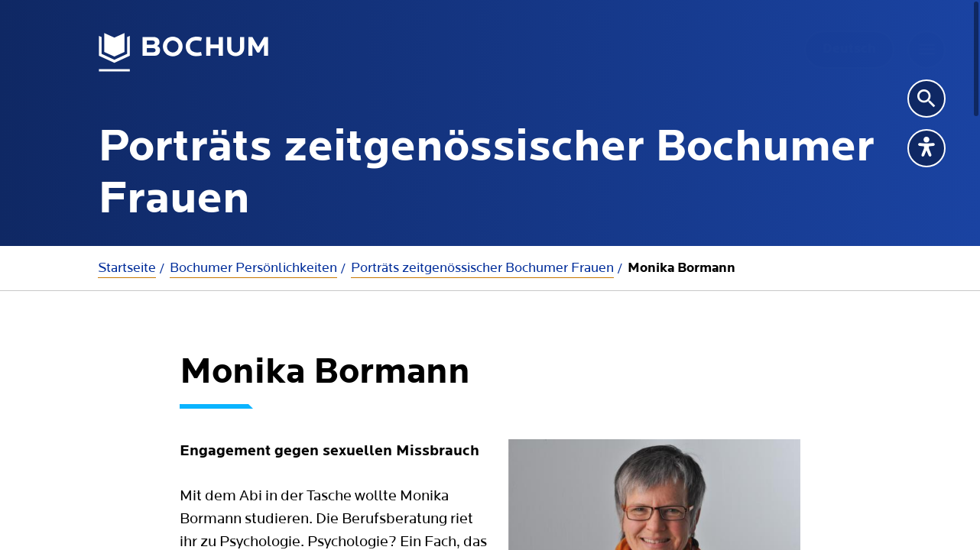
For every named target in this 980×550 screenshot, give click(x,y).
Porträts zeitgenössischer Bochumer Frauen (482, 268)
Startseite (127, 268)
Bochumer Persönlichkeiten (253, 268)
